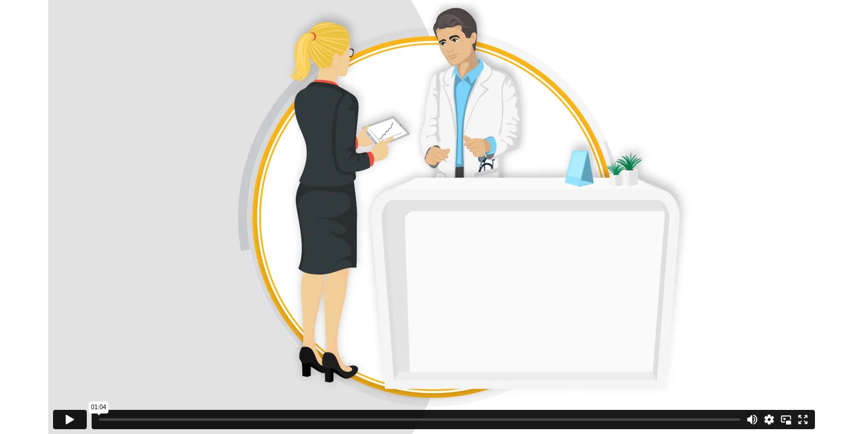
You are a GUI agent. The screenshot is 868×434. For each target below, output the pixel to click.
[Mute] (752, 420)
